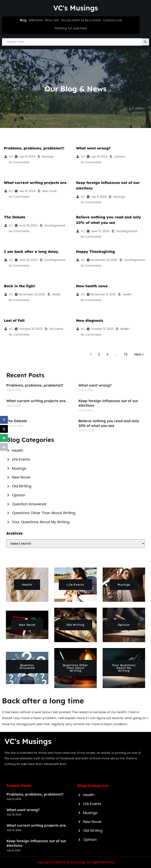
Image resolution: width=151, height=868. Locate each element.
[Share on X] (4, 429)
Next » (139, 354)
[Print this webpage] (4, 447)
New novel (51, 191)
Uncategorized (57, 225)
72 (126, 354)
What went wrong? (94, 148)
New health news (92, 286)
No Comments (20, 162)
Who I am (52, 20)
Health (60, 294)
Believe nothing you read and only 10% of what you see (109, 423)
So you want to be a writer (81, 20)
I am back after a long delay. (32, 251)
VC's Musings (76, 8)
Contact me (112, 20)
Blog (23, 20)
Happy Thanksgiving (96, 251)
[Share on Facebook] (4, 420)
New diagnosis (90, 320)
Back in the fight (20, 286)
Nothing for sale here (71, 28)
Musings (50, 156)
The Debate (15, 217)
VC (11, 156)
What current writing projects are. (37, 183)
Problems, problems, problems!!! (36, 148)
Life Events (59, 329)
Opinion (121, 156)
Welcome (36, 20)
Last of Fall (15, 320)
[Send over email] (4, 438)
